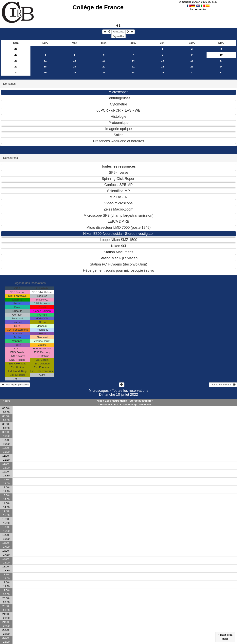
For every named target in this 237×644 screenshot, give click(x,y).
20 (104, 67)
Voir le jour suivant (223, 385)
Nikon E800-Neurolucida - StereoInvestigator (125, 401)
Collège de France (98, 7)
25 (45, 73)
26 (16, 49)
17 (221, 61)
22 (163, 67)
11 (45, 61)
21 (133, 67)
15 (163, 61)
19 (74, 67)
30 (16, 73)
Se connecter (198, 9)
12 (74, 61)
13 (104, 61)
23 (192, 67)
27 (16, 55)
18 (45, 67)
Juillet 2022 (119, 32)
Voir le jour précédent (15, 385)
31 (221, 73)
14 (133, 61)
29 (16, 67)
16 (192, 61)
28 (16, 61)
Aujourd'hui (118, 36)
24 (221, 67)
